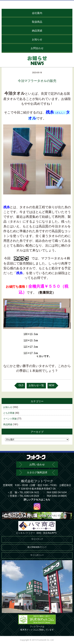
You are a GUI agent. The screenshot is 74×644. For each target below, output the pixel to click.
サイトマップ (37, 539)
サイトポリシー (37, 555)
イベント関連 (10, 419)
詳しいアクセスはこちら (37, 500)
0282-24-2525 (32, 496)
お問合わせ (37, 48)
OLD (21, 385)
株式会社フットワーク (37, 481)
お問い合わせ (37, 464)
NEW (51, 385)
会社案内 (37, 13)
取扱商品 (37, 22)
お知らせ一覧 (36, 385)
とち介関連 (9, 413)
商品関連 (8, 424)
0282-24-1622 (32, 492)
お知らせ (37, 39)
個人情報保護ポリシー (37, 547)
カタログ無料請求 (37, 472)
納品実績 (37, 31)
